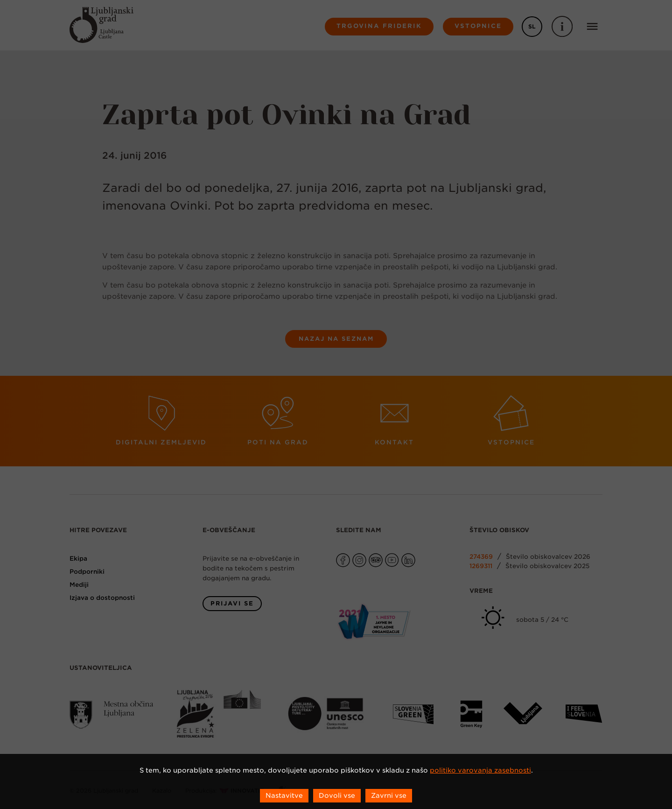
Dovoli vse (337, 795)
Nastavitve (284, 795)
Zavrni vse (389, 795)
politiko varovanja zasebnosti (480, 770)
